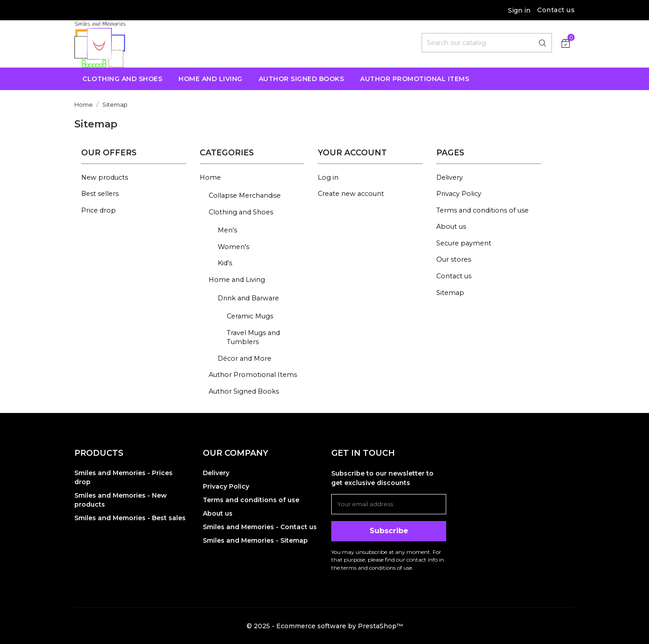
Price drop (98, 210)
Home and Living (237, 280)
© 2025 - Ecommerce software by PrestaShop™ (325, 626)
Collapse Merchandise (245, 195)
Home (210, 177)
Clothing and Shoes (241, 212)
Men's (227, 230)
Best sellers (100, 194)
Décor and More (245, 358)
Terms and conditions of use (482, 210)
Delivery (450, 177)
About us (451, 227)
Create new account (351, 194)
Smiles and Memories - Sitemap (255, 540)
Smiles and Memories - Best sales (130, 518)
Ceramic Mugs (250, 316)
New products (105, 177)
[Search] (487, 43)
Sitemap (450, 293)
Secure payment (464, 243)
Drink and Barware (248, 298)
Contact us (556, 10)
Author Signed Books (244, 391)
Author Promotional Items (253, 375)
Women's (233, 247)
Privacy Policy (459, 194)
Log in (328, 177)
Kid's (225, 263)
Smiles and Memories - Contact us (260, 527)
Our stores (454, 259)
